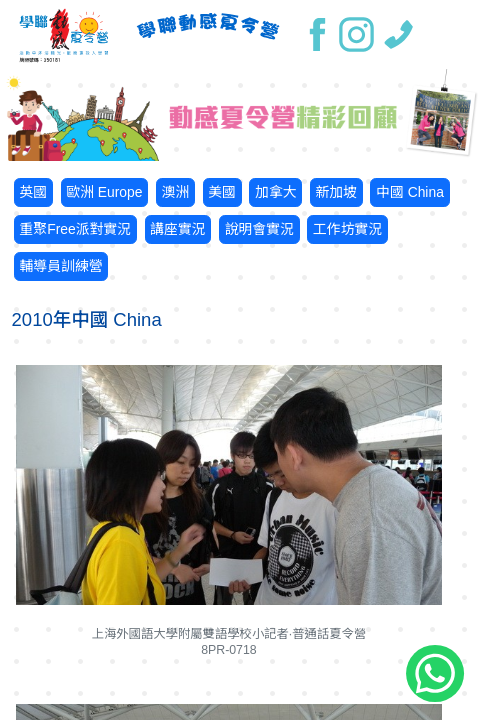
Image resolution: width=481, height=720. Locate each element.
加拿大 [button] (276, 192)
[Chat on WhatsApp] (435, 674)
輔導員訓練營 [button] (60, 266)
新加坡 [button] (336, 192)
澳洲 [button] (175, 192)
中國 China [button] (410, 192)
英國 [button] (33, 192)
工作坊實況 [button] (347, 229)
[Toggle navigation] (449, 34)
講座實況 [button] (178, 229)
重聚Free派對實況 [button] (75, 229)
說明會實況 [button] (259, 229)
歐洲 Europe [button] (104, 192)
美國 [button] (222, 192)
